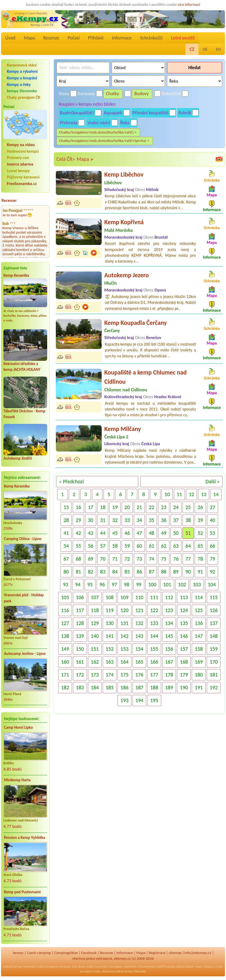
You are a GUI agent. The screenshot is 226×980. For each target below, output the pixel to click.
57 (103, 546)
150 (80, 649)
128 (80, 623)
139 (80, 636)
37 (176, 520)
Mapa (29, 38)
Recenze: (9, 200)
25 (188, 507)
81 (78, 572)
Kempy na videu (21, 145)
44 (103, 533)
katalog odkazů (175, 967)
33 (127, 520)
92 (213, 572)
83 (103, 572)
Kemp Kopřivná (124, 222)
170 (214, 662)
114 (199, 597)
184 (95, 687)
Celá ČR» (66, 159)
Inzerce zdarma (20, 164)
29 (78, 520)
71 (115, 559)
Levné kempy (18, 171)
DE (205, 49)
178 (169, 675)
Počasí (74, 38)
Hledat (195, 68)
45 (115, 533)
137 (214, 623)
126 (214, 610)
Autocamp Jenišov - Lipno (25, 654)
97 (114, 584)
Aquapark (113, 113)
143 (139, 636)
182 (65, 687)
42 (78, 533)
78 (200, 559)
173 (95, 675)
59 (127, 546)
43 (91, 533)
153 (124, 649)
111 (154, 597)
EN (218, 49)
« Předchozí (71, 481)
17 (91, 507)
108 (110, 597)
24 (176, 507)
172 (80, 675)
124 (184, 610)
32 (115, 520)
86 (139, 572)
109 (124, 597)
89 (176, 572)
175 (124, 675)
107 (95, 597)
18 (103, 507)
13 (204, 494)
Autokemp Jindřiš (18, 458)
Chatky (112, 94)
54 (66, 546)
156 (169, 649)
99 (139, 584)
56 (91, 546)
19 (115, 507)
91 (200, 572)
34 (139, 520)
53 (213, 533)
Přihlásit (96, 38)
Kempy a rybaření (22, 71)
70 (103, 559)
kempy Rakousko (135, 971)
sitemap (175, 953)
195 (154, 700)
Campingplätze (66, 953)
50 (176, 533)
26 (200, 507)
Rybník (185, 113)
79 (213, 559)
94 (78, 584)
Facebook (89, 953)
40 (213, 520)
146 (184, 636)
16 (78, 507)
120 (124, 610)
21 (139, 507)
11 (179, 494)
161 (80, 662)
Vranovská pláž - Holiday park (24, 598)
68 (78, 559)
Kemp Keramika (16, 275)
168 (184, 662)
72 (127, 559)
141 (110, 636)
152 (110, 649)
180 (199, 675)
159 (214, 649)
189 (169, 687)
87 (151, 572)
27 (213, 507)
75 (164, 559)
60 (139, 546)
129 (95, 623)
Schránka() (151, 38)
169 (199, 662)
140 (95, 636)
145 (169, 636)
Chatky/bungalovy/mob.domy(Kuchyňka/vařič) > (98, 132)
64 (188, 546)
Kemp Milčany (123, 429)
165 (139, 662)
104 (212, 584)
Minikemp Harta (17, 780)
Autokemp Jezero (127, 275)
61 (151, 546)
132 (139, 623)
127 (65, 623)
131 (124, 623)
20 (127, 507)
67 (66, 559)
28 (66, 520)
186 (124, 687)
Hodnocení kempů (23, 151)
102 (182, 584)
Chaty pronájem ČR (24, 97)
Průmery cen (18, 158)
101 (167, 584)
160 (65, 662)
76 (176, 559)
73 (139, 559)
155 (154, 649)
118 (95, 610)
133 (154, 623)
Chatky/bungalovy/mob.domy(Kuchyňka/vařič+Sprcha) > (104, 141)
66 (213, 546)
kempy (18, 953)
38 (188, 520)
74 (151, 559)
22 (151, 507)
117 (80, 610)
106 (80, 597)
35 (151, 520)
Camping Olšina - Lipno (23, 539)
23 (164, 507)
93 (66, 584)
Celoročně (171, 94)
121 (139, 610)
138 (65, 636)
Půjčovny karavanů (23, 177)
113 (184, 597)
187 (139, 687)
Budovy (142, 94)
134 (169, 623)
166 (154, 662)
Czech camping (39, 953)
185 (110, 687)
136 (199, 623)
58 (115, 546)
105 (65, 597)
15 (66, 507)
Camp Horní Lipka (18, 727)
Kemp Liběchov (124, 174)
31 (103, 520)
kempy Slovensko (22, 91)
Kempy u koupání (22, 78)
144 (154, 636)
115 (214, 597)
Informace (122, 38)
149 (65, 649)
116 (65, 610)
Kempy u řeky (19, 84)
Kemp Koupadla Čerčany (136, 323)
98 (126, 584)
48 (151, 533)
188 (154, 687)
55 (78, 546)
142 (124, 636)
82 (91, 572)
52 (200, 533)
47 (139, 533)
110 (139, 597)
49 (164, 533)
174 (110, 675)
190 (184, 687)
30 (91, 520)
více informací (189, 4)
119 (110, 610)
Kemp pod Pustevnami (22, 892)
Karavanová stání (22, 65)
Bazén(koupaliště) (77, 113)
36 (164, 520)
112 (169, 597)
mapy (198, 967)
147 (199, 636)
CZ (192, 49)
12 (191, 494)
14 (216, 494)
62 (164, 546)
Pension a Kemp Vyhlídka (24, 838)
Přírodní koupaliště (151, 113)
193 (124, 700)
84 (115, 572)
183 (80, 687)
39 (200, 520)
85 (127, 572)
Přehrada (68, 123)
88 (164, 572)
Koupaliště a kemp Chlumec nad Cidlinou (146, 377)
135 (184, 623)
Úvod (10, 38)
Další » (213, 481)
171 (65, 675)
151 (95, 649)
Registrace (157, 953)
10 (167, 494)
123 (169, 610)
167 (169, 662)
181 (214, 675)
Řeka (125, 123)
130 (110, 623)
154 (139, 649)
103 (197, 584)
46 (127, 533)
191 (199, 687)
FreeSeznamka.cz (22, 184)
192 (214, 687)
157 (184, 649)
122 (154, 610)
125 (199, 610)
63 (176, 546)
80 (66, 572)
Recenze (51, 38)
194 (139, 700)
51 (188, 533)
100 (152, 584)
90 (188, 572)
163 (110, 662)
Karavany (86, 94)
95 (90, 584)
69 (91, 559)
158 (199, 649)
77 (188, 559)
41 (66, 533)
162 (95, 662)
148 (214, 636)
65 (200, 546)
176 (139, 675)
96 (102, 584)
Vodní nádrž (99, 123)
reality (90, 967)
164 (124, 662)
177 (154, 675)
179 (184, 675)
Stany (64, 94)
